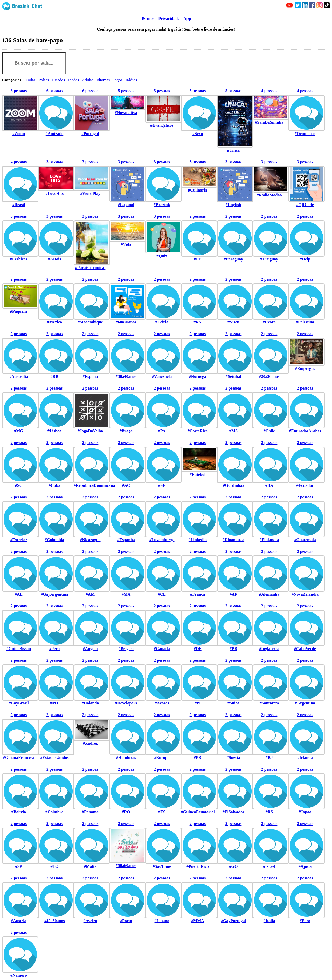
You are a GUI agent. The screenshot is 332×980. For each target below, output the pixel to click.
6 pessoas (19, 91)
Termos (147, 19)
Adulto (87, 80)
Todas (30, 80)
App (187, 19)
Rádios (131, 80)
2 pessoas (198, 216)
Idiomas (103, 80)
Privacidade (168, 19)
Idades (73, 80)
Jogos (117, 80)
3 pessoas (55, 162)
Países (44, 80)
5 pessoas (126, 91)
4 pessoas (269, 91)
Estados (58, 80)
